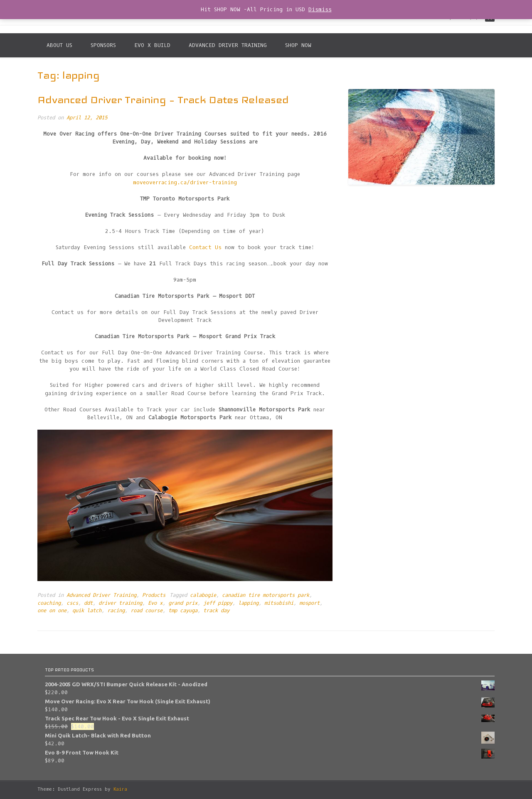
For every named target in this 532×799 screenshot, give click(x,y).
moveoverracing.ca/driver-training (185, 182)
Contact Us (205, 247)
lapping (248, 603)
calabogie (203, 595)
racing (116, 611)
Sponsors (103, 45)
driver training (120, 603)
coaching (49, 603)
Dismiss (320, 9)
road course (147, 611)
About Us (59, 45)
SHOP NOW (298, 45)
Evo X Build (152, 45)
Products (154, 595)
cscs (72, 603)
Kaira (120, 789)
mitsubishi (279, 603)
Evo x (155, 603)
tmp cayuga (183, 611)
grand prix (183, 603)
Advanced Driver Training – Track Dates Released (163, 100)
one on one (52, 611)
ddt (88, 603)
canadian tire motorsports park (266, 595)
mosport (309, 603)
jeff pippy (218, 603)
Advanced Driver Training (228, 45)
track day (216, 611)
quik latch (87, 611)
